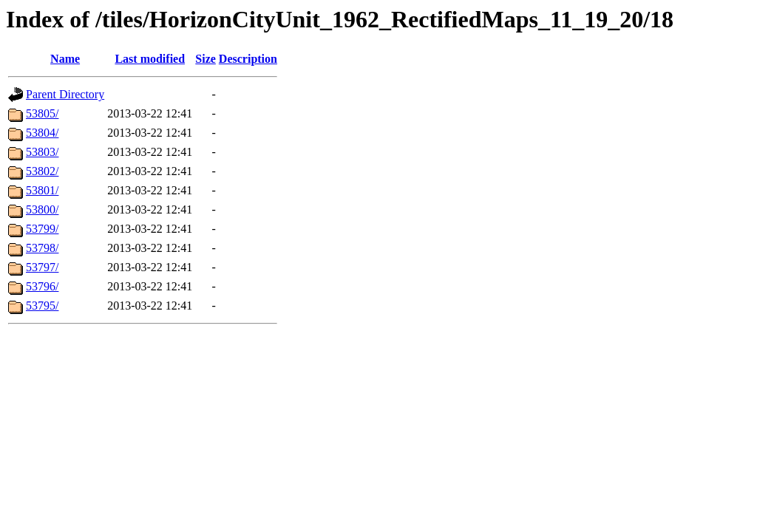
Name (65, 59)
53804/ (42, 133)
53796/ (42, 286)
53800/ (42, 209)
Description (248, 59)
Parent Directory (65, 94)
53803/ (42, 152)
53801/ (42, 190)
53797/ (42, 267)
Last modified (150, 59)
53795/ (42, 306)
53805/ (42, 113)
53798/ (42, 248)
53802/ (42, 171)
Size (206, 59)
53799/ (42, 229)
